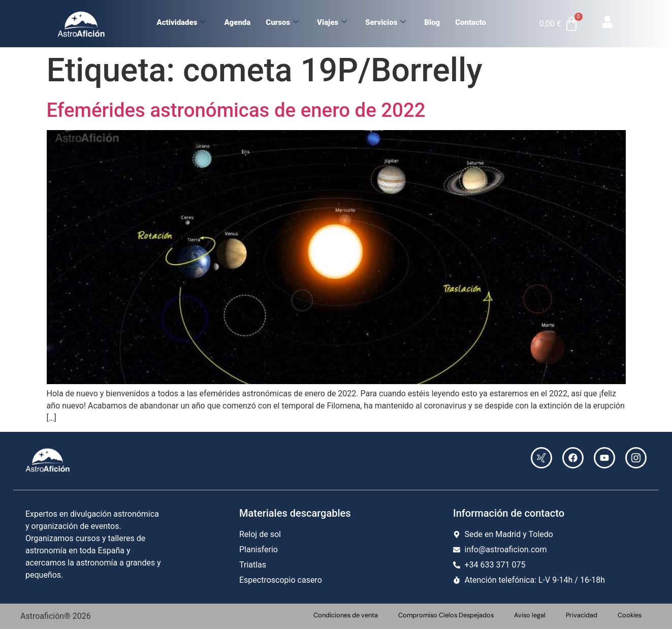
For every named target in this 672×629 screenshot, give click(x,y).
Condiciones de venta (346, 615)
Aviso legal (530, 615)
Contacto (471, 22)
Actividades (181, 22)
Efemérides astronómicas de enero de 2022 (236, 110)
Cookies (630, 615)
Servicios (386, 22)
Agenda (237, 22)
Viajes (332, 22)
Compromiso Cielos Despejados (446, 615)
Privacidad (582, 615)
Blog (432, 22)
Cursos (282, 22)
